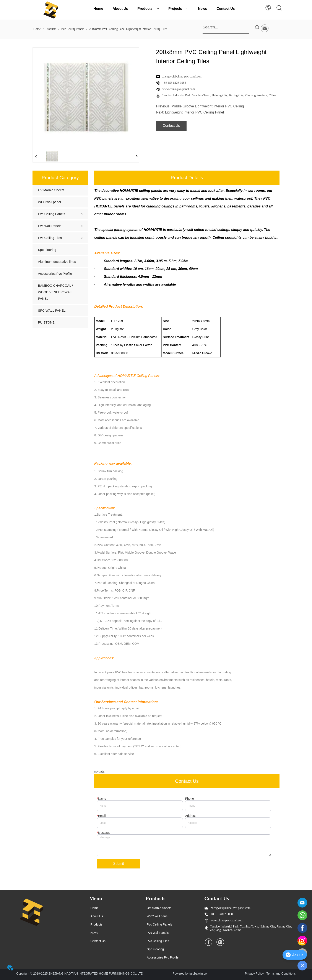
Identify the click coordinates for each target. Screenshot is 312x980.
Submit (119, 864)
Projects (178, 9)
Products (148, 9)
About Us (120, 9)
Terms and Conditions (281, 973)
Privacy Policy (254, 973)
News (203, 9)
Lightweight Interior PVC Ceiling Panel (194, 112)
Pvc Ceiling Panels (73, 29)
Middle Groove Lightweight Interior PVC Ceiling (208, 106)
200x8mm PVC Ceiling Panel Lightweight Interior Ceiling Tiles (128, 29)
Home (98, 9)
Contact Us (226, 9)
